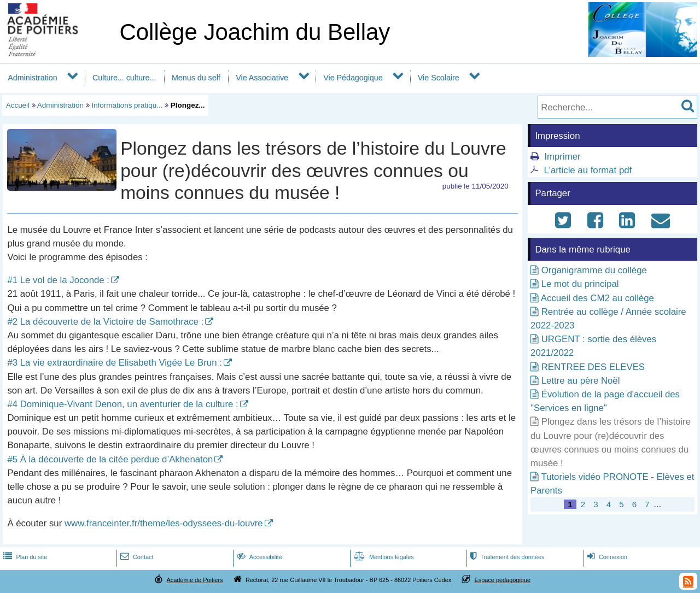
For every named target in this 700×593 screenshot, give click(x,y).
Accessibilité (258, 557)
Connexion (606, 557)
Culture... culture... (124, 78)
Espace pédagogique (503, 580)
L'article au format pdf (588, 170)
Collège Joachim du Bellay (255, 32)
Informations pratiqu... (127, 105)
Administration (32, 78)
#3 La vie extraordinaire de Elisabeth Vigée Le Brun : (114, 363)
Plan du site (24, 557)
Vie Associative (262, 78)
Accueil (18, 105)
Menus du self (196, 78)
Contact (136, 557)
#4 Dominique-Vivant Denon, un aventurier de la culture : (122, 404)
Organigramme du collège (594, 270)
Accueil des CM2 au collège (597, 298)
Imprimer (562, 157)
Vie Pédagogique (353, 78)
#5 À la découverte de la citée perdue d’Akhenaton (110, 459)
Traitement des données (506, 557)
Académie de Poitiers (194, 580)
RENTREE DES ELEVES (593, 367)
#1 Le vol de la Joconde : (58, 280)
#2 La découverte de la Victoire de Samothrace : (105, 322)
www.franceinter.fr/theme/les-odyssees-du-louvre (164, 523)
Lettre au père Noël (581, 381)
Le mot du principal (580, 284)
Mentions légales (383, 557)
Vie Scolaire (439, 78)
